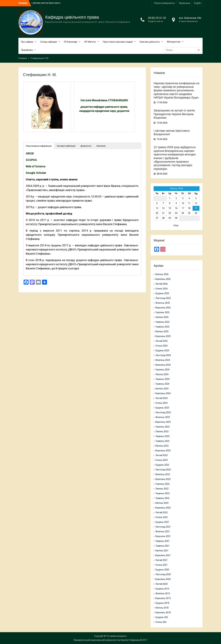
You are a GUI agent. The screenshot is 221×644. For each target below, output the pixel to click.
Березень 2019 (163, 598)
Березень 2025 (163, 336)
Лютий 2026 (162, 284)
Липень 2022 (162, 489)
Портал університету (164, 3)
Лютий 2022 (162, 512)
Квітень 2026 (162, 274)
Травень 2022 (162, 498)
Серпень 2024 (163, 370)
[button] (39, 146)
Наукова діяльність (150, 42)
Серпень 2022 (163, 484)
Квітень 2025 (162, 331)
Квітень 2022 (162, 503)
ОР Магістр (90, 42)
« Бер (176, 225)
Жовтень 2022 (163, 474)
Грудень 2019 (162, 589)
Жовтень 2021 (163, 532)
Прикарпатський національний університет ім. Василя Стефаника (107, 640)
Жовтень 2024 (163, 360)
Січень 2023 (162, 460)
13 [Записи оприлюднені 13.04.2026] (157, 208)
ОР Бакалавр (71, 42)
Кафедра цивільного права (72, 17)
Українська (184, 3)
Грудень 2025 (162, 293)
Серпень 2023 (163, 427)
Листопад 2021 (163, 527)
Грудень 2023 (162, 408)
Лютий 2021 (162, 560)
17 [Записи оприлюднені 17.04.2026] (183, 208)
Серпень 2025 (163, 312)
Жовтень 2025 (163, 303)
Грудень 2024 (162, 351)
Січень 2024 (162, 403)
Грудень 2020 (162, 570)
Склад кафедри (49, 42)
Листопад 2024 (163, 355)
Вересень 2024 (163, 365)
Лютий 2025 (162, 341)
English (197, 3)
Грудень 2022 (162, 465)
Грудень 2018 (162, 603)
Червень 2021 (163, 541)
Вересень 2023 (163, 422)
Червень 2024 (163, 379)
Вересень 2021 (163, 536)
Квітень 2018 (162, 608)
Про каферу (27, 42)
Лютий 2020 (162, 584)
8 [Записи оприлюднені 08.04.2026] (170, 203)
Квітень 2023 (162, 446)
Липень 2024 (162, 374)
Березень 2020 (163, 579)
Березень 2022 (163, 508)
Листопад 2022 (163, 470)
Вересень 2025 (163, 308)
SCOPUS (31, 160)
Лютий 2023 (162, 455)
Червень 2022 (163, 493)
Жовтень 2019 (163, 593)
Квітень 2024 (162, 389)
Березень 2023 (163, 451)
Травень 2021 (162, 546)
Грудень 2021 (162, 522)
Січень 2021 (162, 565)
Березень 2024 (163, 393)
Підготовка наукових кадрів (118, 42)
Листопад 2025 (163, 298)
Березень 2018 (163, 612)
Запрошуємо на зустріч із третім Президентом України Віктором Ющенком (174, 114)
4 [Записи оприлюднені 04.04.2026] (189, 198)
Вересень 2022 (163, 479)
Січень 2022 (162, 517)
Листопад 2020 (163, 574)
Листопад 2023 (163, 412)
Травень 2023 (162, 441)
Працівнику (27, 50)
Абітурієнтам (174, 42)
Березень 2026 (163, 279)
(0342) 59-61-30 (157, 18)
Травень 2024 (162, 384)
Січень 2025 (162, 346)
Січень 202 (161, 622)
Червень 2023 (163, 436)
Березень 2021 (163, 555)
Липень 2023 (162, 431)
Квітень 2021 (162, 551)
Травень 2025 (162, 327)
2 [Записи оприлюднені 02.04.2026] (176, 198)
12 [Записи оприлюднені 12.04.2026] (196, 203)
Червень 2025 (163, 322)
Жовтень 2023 (163, 417)
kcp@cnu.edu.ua (156, 21)
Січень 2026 (162, 289)
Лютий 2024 (162, 398)
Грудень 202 (162, 617)
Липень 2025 (162, 317)
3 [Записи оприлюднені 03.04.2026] (183, 198)
